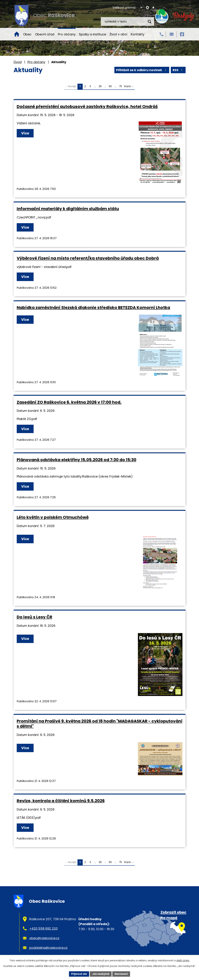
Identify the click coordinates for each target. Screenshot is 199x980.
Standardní (147, 8)
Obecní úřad (45, 34)
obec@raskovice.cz (44, 940)
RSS (120, 70)
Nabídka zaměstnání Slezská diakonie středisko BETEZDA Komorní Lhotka (93, 308)
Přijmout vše (78, 974)
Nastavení (123, 974)
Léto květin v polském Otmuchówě (53, 518)
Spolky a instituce (92, 34)
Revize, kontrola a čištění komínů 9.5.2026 (61, 802)
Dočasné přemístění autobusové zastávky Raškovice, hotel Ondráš (87, 106)
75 (120, 86)
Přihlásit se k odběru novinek (157, 70)
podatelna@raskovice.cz (48, 949)
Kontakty (138, 34)
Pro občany (67, 34)
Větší (153, 8)
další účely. (183, 960)
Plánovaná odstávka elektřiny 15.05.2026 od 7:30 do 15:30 (77, 461)
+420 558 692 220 (43, 930)
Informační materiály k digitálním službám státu (68, 209)
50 (110, 86)
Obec (27, 34)
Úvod (17, 34)
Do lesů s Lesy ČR (34, 618)
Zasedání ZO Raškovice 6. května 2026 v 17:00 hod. (69, 403)
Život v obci (118, 34)
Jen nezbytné (101, 974)
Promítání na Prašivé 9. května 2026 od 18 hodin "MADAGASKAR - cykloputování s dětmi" (100, 725)
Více (26, 133)
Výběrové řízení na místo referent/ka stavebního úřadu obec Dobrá (88, 258)
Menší (141, 8)
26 (100, 86)
